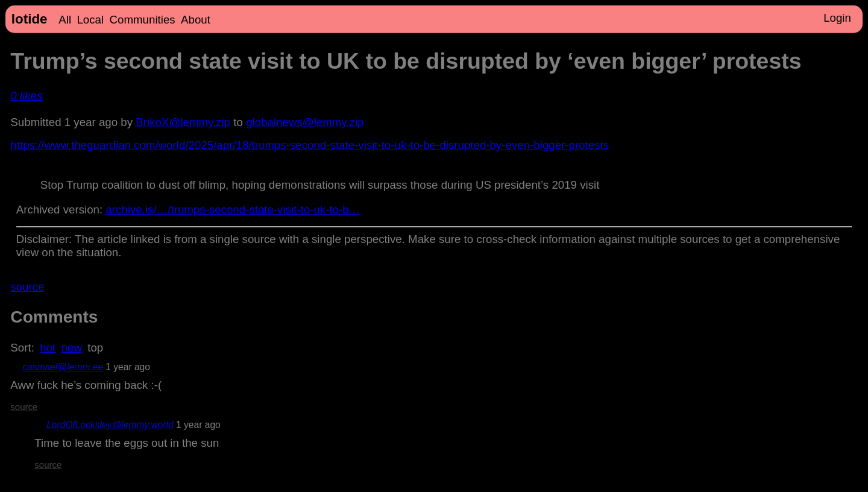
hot (48, 348)
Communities (143, 20)
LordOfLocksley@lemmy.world (110, 425)
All (65, 20)
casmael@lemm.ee (63, 367)
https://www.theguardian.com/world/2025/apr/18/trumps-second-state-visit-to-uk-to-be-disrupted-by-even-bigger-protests (310, 145)
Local (90, 20)
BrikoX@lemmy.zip (183, 122)
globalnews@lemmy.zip (305, 122)
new (72, 348)
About (196, 20)
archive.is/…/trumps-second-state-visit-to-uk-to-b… (233, 210)
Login (837, 18)
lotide (30, 19)
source (27, 287)
